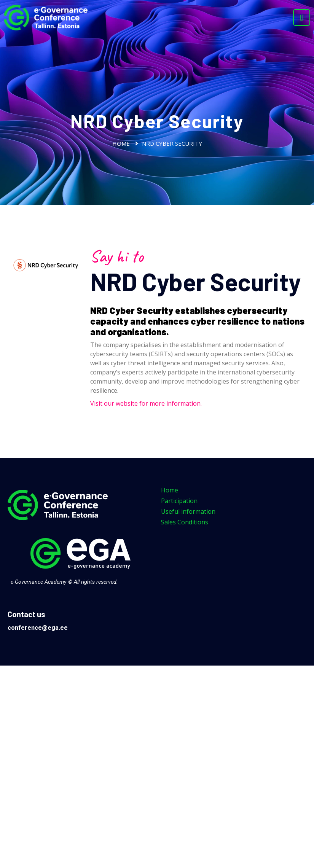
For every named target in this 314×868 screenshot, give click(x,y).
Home (121, 143)
